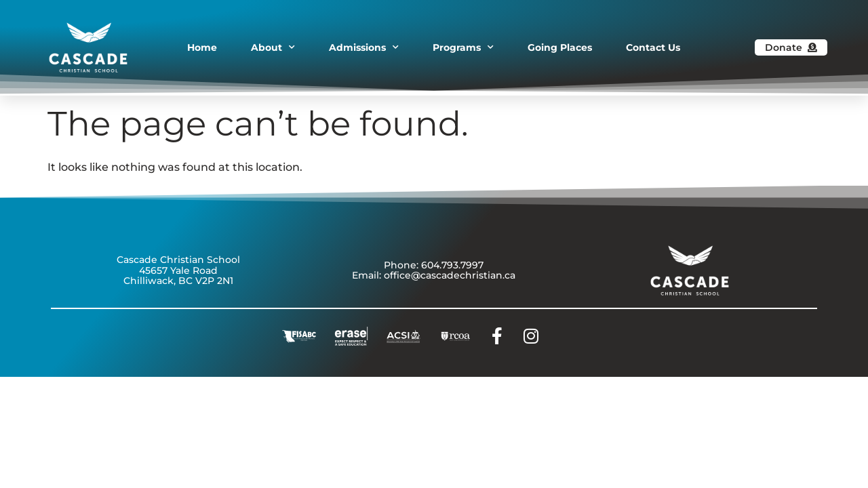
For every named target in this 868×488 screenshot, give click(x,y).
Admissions (364, 47)
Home (202, 47)
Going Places (560, 47)
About (273, 47)
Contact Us (653, 47)
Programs (463, 47)
